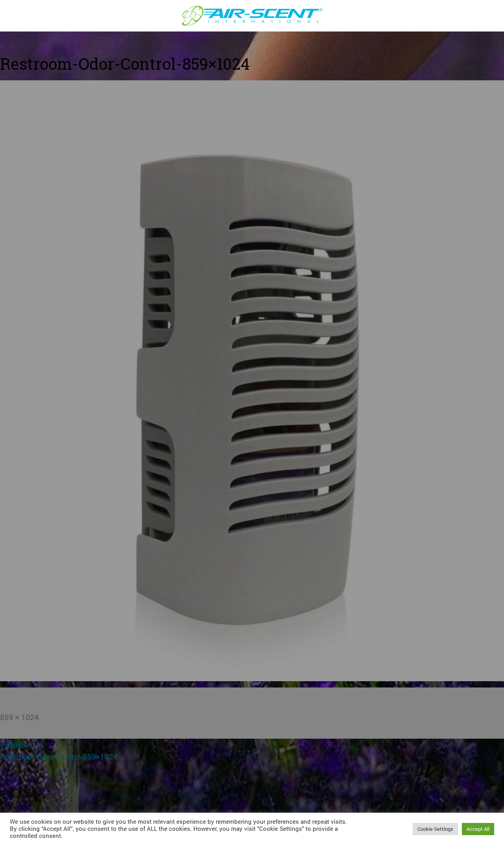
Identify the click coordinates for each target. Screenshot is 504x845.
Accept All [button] (478, 829)
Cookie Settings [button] (435, 829)
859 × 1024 (19, 717)
